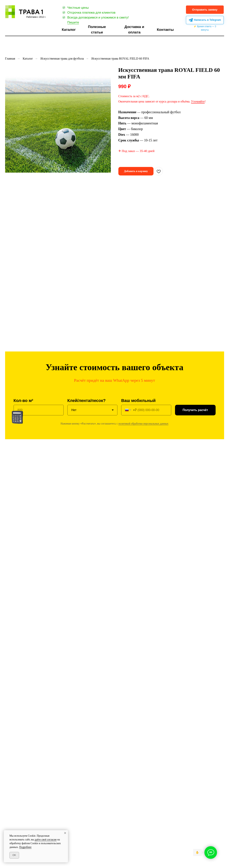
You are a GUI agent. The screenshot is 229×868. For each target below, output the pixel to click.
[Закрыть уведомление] (65, 833)
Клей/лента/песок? (87, 401)
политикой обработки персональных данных (143, 424)
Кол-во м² (23, 401)
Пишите (73, 22)
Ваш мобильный (138, 401)
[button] (205, 10)
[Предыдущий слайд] (10, 120)
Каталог (28, 59)
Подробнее (25, 847)
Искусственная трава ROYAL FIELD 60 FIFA (120, 59)
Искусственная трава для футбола (62, 59)
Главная (10, 59)
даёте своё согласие (46, 840)
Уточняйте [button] (198, 101)
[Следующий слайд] (106, 120)
